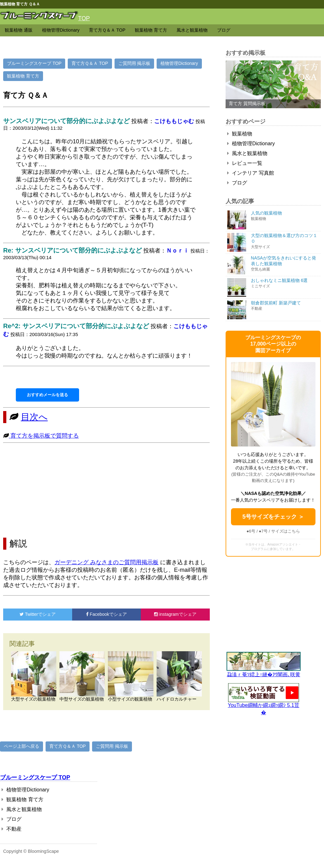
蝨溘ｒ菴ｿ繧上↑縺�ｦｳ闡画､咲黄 (264, 672)
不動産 (12, 829)
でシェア (38, 614)
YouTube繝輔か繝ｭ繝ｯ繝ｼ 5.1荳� (264, 706)
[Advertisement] (106, 490)
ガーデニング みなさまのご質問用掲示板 (106, 562)
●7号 (263, 531)
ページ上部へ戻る (22, 746)
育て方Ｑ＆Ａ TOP (107, 30)
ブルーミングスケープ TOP (34, 63)
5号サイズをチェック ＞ (273, 517)
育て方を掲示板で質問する (44, 436)
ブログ (224, 30)
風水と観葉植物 (192, 30)
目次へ (34, 417)
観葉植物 (240, 134)
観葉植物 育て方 (151, 30)
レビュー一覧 (245, 163)
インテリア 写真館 (251, 173)
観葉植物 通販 (19, 30)
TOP (84, 18)
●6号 (251, 531)
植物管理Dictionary (61, 30)
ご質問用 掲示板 (134, 63)
